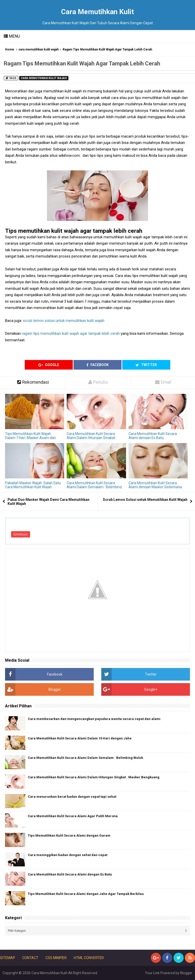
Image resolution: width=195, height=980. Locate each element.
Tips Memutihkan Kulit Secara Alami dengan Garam (69, 835)
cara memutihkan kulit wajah (39, 49)
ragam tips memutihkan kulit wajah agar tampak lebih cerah (71, 333)
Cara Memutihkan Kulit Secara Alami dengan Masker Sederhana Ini (155, 487)
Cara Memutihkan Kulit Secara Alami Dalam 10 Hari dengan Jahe (80, 738)
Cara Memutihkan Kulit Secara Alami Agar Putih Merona (73, 816)
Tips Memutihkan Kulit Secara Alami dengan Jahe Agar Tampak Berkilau (86, 894)
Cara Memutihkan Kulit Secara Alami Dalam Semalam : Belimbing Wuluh (94, 487)
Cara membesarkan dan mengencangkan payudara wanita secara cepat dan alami (94, 719)
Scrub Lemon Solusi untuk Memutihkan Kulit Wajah (145, 500)
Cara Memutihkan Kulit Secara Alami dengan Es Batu (153, 436)
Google (49, 365)
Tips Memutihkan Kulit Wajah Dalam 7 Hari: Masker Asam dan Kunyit (30, 438)
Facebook (97, 365)
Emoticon (21, 534)
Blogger (186, 973)
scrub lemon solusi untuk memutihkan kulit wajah (64, 321)
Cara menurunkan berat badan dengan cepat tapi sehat (72, 797)
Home (10, 49)
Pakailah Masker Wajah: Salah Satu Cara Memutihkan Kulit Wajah (33, 485)
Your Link (152, 973)
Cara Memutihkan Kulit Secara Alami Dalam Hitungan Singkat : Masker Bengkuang (92, 438)
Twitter (146, 365)
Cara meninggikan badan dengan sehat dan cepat (68, 855)
